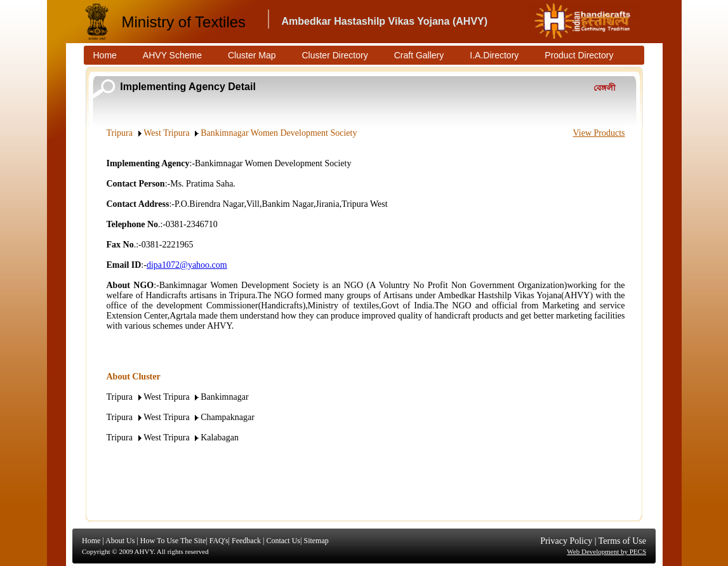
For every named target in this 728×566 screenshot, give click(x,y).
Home (91, 541)
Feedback (246, 541)
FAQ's (219, 541)
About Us (120, 541)
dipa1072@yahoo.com (187, 265)
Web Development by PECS (606, 551)
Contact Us (283, 541)
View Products (599, 133)
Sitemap (316, 541)
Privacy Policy (566, 541)
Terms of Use (622, 541)
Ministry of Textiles (184, 22)
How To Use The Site (173, 541)
